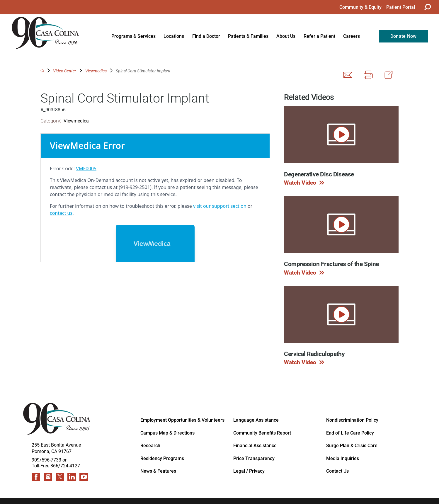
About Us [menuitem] (286, 36)
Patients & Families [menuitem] (248, 36)
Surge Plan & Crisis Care (352, 445)
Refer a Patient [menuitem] (319, 36)
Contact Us (337, 471)
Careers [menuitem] (352, 36)
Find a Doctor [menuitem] (206, 36)
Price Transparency (254, 458)
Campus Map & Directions (167, 433)
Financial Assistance (255, 445)
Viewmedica (96, 71)
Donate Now (404, 36)
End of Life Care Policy (350, 433)
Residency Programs (162, 458)
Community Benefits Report (262, 433)
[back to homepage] (42, 71)
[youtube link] (84, 477)
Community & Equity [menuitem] (360, 7)
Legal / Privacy (249, 471)
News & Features (158, 471)
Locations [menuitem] (174, 36)
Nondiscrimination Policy (352, 420)
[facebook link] (36, 477)
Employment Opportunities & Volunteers (182, 420)
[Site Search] (427, 7)
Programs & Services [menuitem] (133, 36)
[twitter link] (60, 477)
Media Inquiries (343, 458)
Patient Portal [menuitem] (401, 7)
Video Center (65, 71)
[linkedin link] (72, 477)
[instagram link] (48, 477)
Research (150, 445)
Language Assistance (256, 420)
